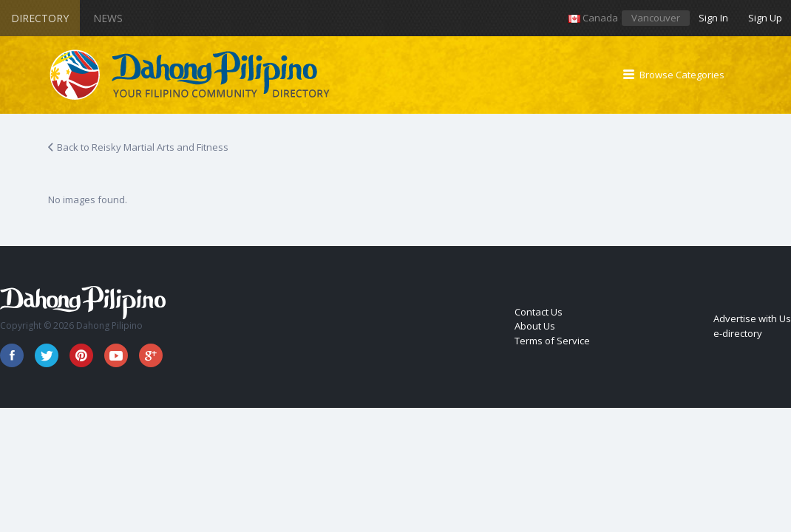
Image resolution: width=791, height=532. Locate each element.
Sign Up (765, 18)
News (108, 18)
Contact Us (539, 312)
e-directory (738, 333)
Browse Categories (682, 75)
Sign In (713, 18)
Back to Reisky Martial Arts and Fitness (143, 147)
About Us (535, 326)
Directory (40, 18)
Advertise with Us (752, 318)
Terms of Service (552, 341)
